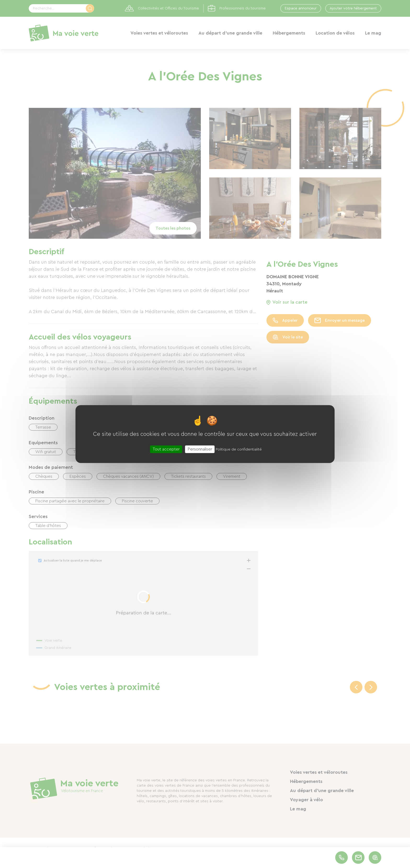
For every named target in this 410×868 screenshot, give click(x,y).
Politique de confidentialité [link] (239, 449)
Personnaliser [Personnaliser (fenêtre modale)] (200, 449)
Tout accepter (166, 449)
